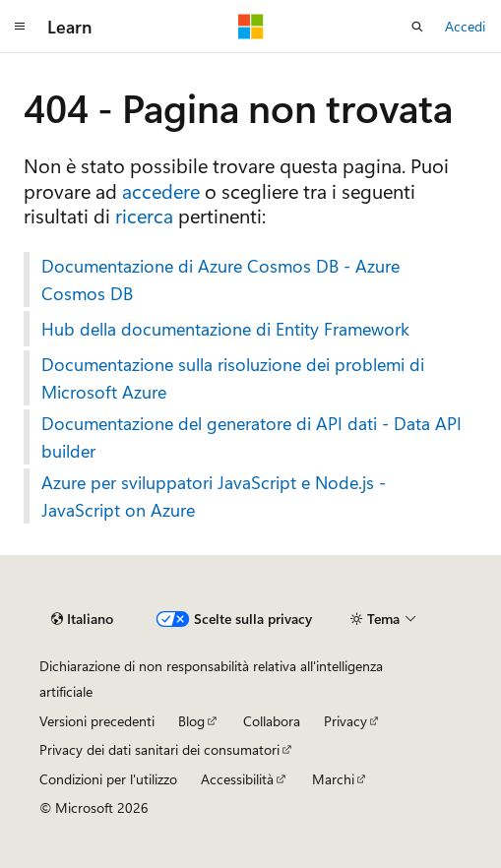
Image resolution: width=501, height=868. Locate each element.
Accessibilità (237, 779)
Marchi (333, 779)
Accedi (465, 26)
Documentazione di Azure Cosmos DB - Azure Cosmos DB (220, 279)
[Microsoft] (251, 27)
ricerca (144, 215)
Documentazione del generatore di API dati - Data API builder (251, 437)
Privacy (345, 721)
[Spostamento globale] (20, 27)
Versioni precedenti (97, 721)
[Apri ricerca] (417, 27)
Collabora (272, 721)
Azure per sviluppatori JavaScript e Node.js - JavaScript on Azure (214, 496)
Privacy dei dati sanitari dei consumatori (159, 749)
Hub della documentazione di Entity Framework (225, 329)
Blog (191, 721)
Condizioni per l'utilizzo (108, 779)
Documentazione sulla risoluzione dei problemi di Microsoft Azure (233, 378)
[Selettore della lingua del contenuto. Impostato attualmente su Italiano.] (82, 619)
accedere (161, 190)
